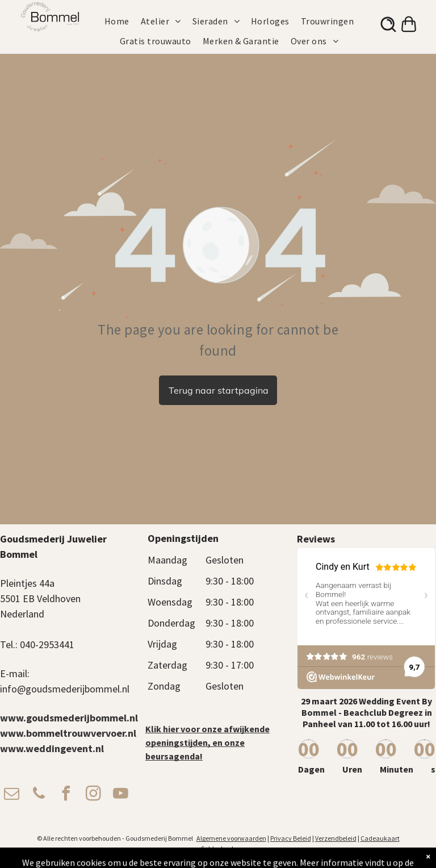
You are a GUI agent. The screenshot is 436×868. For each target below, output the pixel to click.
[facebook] (66, 795)
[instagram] (93, 795)
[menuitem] (123, 21)
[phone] (39, 795)
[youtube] (120, 795)
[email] (11, 795)
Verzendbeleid (336, 838)
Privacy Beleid (291, 838)
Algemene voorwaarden (231, 838)
